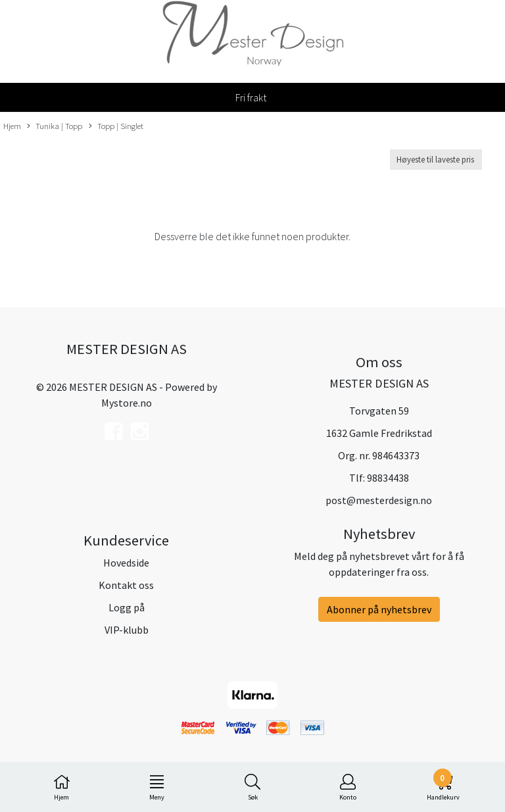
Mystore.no (127, 403)
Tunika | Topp (55, 126)
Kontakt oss (126, 585)
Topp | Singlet (116, 126)
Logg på (127, 607)
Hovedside (126, 563)
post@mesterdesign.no (379, 500)
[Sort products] (436, 160)
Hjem (12, 126)
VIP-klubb (127, 630)
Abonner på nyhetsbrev (379, 609)
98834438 (388, 478)
